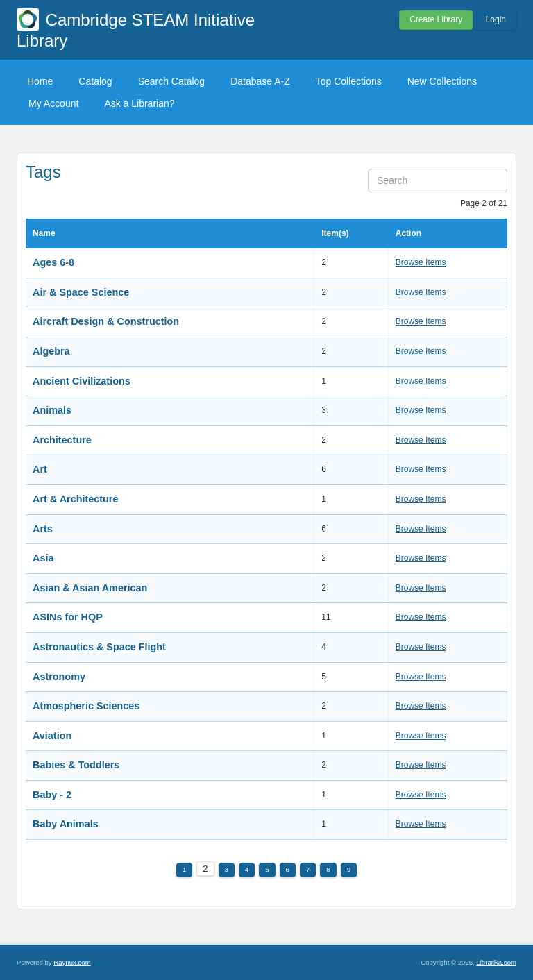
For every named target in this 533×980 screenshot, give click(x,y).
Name (44, 233)
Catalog (95, 81)
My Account (53, 103)
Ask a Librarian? (139, 103)
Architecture (62, 440)
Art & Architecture (75, 499)
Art (40, 469)
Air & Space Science (81, 292)
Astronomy (59, 677)
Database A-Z (260, 81)
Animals (52, 410)
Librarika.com (496, 962)
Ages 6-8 (53, 262)
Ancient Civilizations (82, 381)
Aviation (52, 736)
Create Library (436, 19)
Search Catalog (172, 81)
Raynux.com (72, 962)
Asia (43, 558)
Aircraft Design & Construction (106, 321)
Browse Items (421, 262)
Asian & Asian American (90, 588)
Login (496, 19)
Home (40, 81)
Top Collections (349, 81)
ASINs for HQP (68, 617)
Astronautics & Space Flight (99, 647)
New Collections (442, 81)
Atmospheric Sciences (86, 706)
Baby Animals (66, 824)
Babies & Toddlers (76, 765)
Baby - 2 (52, 795)
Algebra (51, 351)
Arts (43, 529)
